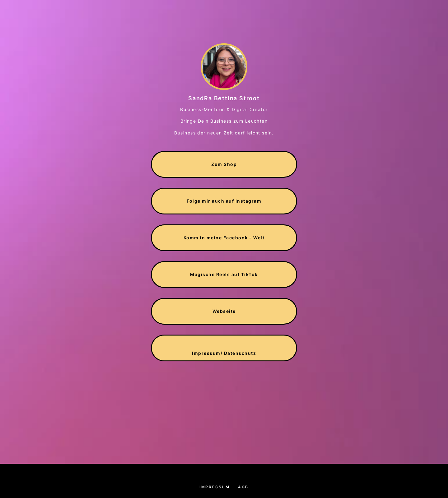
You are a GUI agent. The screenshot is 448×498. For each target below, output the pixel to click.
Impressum (215, 487)
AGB (243, 487)
